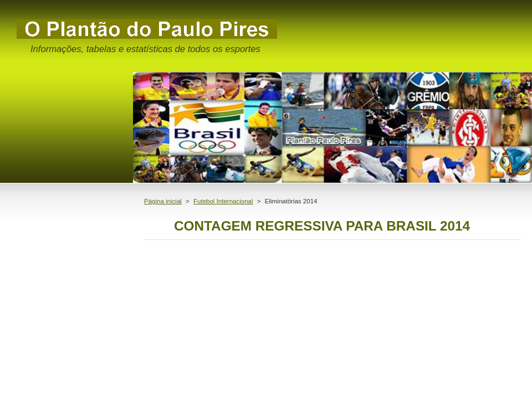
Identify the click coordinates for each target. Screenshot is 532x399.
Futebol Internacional (223, 201)
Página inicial (163, 201)
